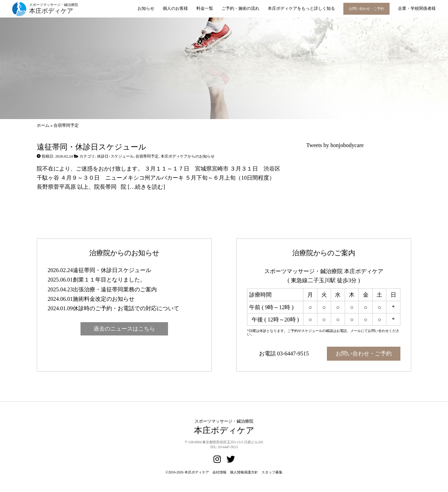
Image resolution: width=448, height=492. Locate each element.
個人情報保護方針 (244, 472)
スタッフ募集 (272, 472)
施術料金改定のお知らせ (104, 299)
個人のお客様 (175, 8)
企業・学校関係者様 (417, 8)
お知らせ (146, 8)
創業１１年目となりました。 (109, 280)
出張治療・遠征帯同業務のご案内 (115, 289)
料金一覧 (205, 8)
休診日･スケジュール (115, 156)
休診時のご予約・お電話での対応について (126, 308)
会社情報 (219, 472)
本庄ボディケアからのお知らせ (188, 156)
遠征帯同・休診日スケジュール (92, 147)
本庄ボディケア (197, 472)
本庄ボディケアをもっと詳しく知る (301, 8)
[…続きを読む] (146, 187)
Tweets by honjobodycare (335, 145)
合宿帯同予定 (147, 156)
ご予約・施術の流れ (240, 8)
